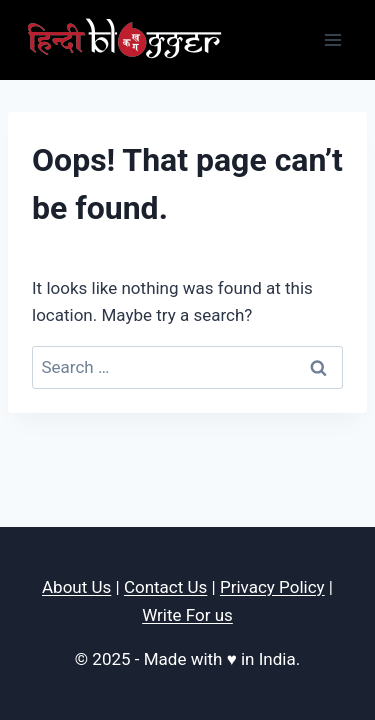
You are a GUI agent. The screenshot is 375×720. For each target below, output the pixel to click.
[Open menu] (332, 39)
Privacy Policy (272, 587)
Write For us (187, 615)
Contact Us (165, 587)
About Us (76, 587)
